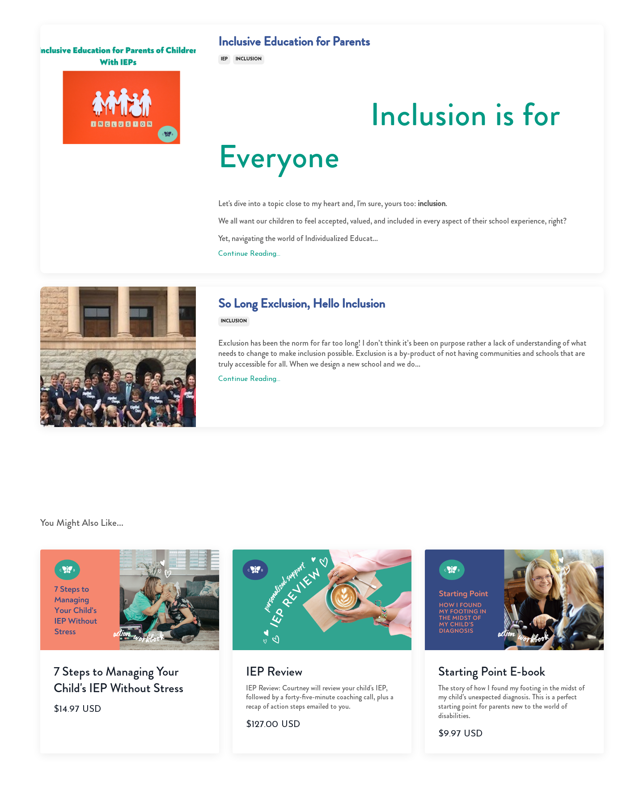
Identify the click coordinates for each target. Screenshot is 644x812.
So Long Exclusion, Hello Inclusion (343, 314)
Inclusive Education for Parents (332, 46)
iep (224, 65)
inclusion (249, 65)
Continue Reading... (249, 260)
